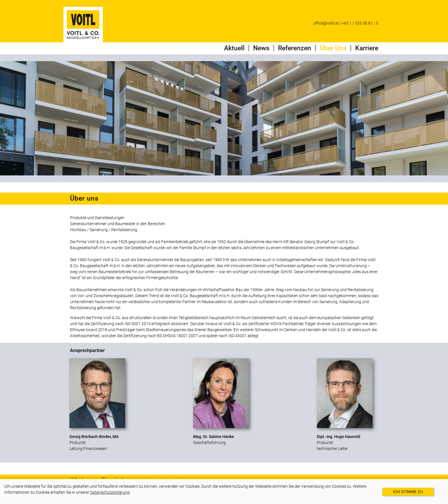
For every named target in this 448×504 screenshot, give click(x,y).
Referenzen (295, 48)
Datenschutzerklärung (110, 492)
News (261, 48)
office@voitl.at (326, 23)
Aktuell (234, 48)
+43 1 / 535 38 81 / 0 (360, 23)
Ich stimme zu (408, 492)
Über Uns (333, 48)
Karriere (367, 48)
